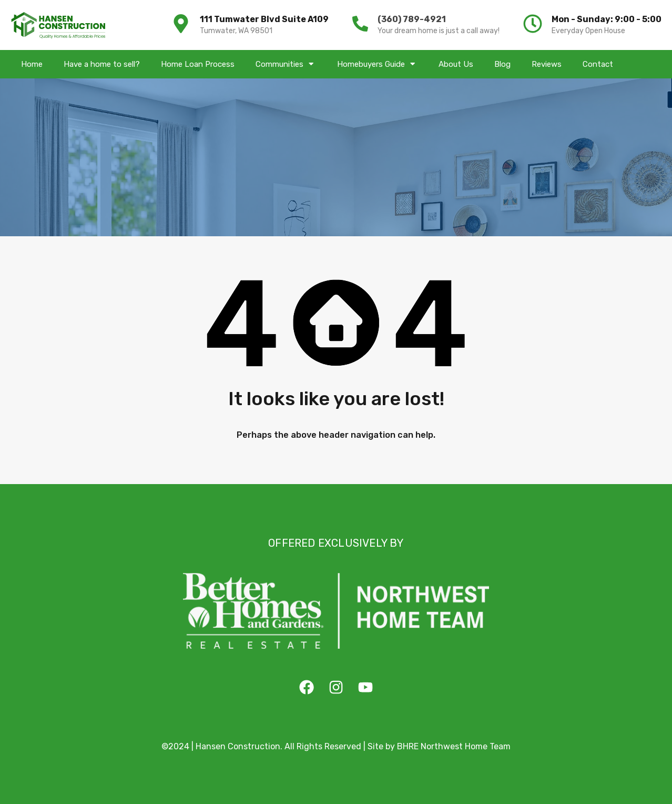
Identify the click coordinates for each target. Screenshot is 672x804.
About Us (456, 64)
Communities (286, 64)
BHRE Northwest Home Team (454, 746)
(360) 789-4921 (412, 19)
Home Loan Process (198, 64)
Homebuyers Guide (377, 64)
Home (32, 64)
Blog (502, 64)
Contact (598, 64)
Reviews (547, 64)
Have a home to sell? (102, 64)
